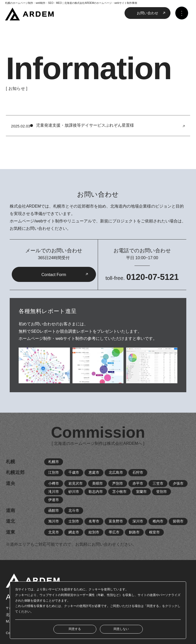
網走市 (74, 532)
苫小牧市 (119, 492)
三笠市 (158, 483)
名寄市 (94, 521)
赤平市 (138, 483)
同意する (75, 629)
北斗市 (74, 510)
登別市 (162, 492)
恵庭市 (94, 472)
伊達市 (54, 500)
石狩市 (138, 472)
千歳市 (74, 472)
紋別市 (94, 532)
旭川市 (54, 521)
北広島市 (116, 472)
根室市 (154, 532)
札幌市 (54, 462)
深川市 (138, 521)
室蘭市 (141, 492)
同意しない (121, 629)
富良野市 (116, 521)
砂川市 (74, 492)
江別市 (54, 472)
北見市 (54, 532)
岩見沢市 (76, 483)
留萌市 (178, 521)
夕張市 (178, 483)
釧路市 (134, 532)
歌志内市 (96, 492)
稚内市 (158, 521)
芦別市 (118, 483)
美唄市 (97, 483)
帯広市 (114, 532)
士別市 (74, 521)
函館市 (54, 510)
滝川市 (54, 492)
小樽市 (54, 483)
